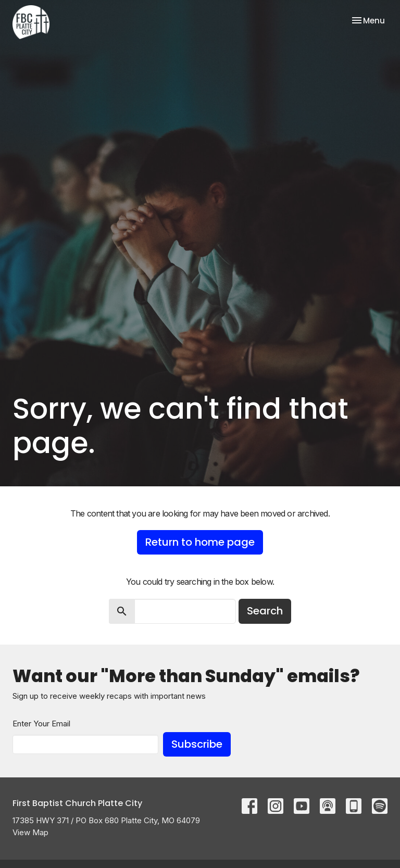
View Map (30, 832)
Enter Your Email (41, 724)
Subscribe (197, 744)
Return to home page (200, 542)
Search (265, 611)
